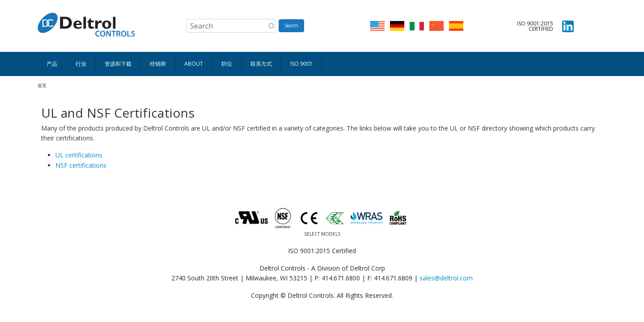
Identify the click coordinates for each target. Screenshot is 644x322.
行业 (81, 64)
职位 (227, 64)
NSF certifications (81, 165)
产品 (52, 64)
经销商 (158, 64)
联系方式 (261, 64)
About (194, 64)
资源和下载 (118, 64)
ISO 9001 (301, 64)
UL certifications (79, 155)
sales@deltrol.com (446, 278)
